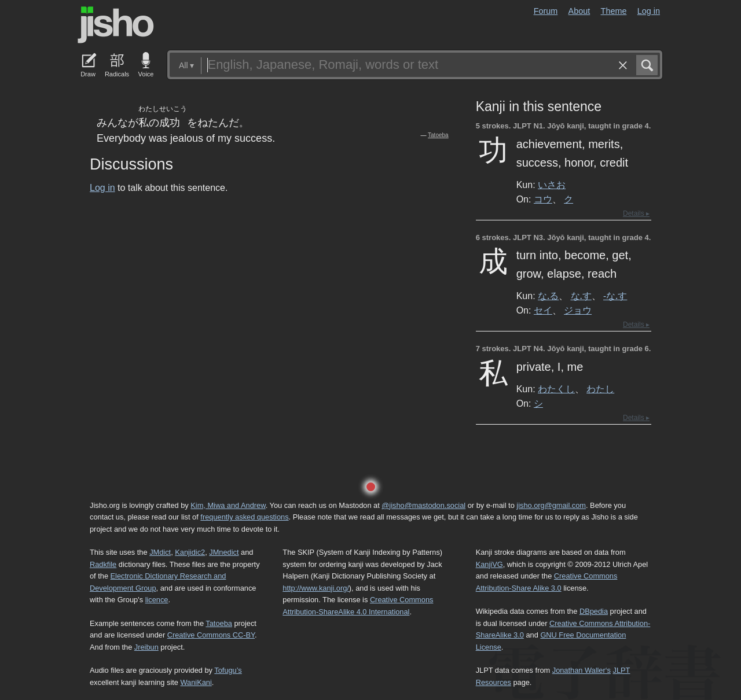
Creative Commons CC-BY (211, 635)
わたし (600, 389)
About (579, 11)
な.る (548, 296)
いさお (552, 185)
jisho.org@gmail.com (551, 505)
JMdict (160, 552)
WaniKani (196, 682)
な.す (581, 296)
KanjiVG (489, 564)
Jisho (116, 25)
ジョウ (578, 310)
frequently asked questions (244, 517)
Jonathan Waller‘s (582, 670)
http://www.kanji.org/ (316, 588)
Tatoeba (438, 135)
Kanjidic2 (190, 552)
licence (157, 600)
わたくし (556, 389)
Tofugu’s (228, 670)
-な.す (615, 296)
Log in (649, 11)
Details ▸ (636, 213)
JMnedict (224, 552)
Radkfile (103, 564)
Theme (614, 11)
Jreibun (146, 647)
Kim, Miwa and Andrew (228, 505)
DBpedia (594, 611)
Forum (546, 11)
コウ (543, 199)
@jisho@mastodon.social (423, 505)
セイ (543, 310)
